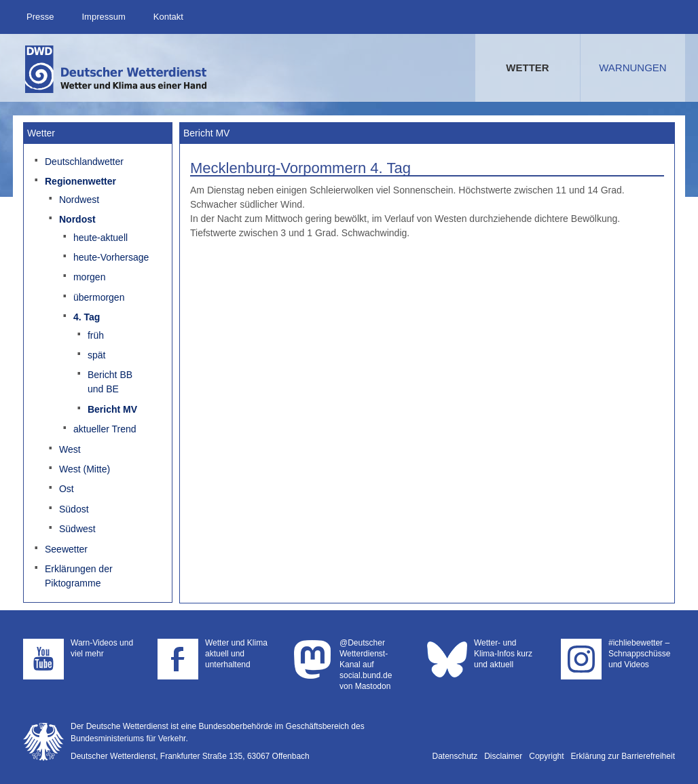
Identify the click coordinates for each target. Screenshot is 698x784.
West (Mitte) (85, 469)
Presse (40, 17)
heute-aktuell (100, 238)
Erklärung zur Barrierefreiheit (623, 756)
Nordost (77, 219)
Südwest (77, 529)
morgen (89, 277)
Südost (74, 509)
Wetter (527, 68)
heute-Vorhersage (111, 257)
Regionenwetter (80, 181)
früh (96, 335)
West (70, 449)
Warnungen (632, 68)
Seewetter (66, 549)
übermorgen (99, 297)
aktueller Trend (105, 429)
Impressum (103, 17)
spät (96, 355)
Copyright (546, 756)
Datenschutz (455, 756)
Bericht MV (112, 409)
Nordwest (79, 200)
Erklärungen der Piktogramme (79, 576)
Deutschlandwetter (84, 162)
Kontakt (168, 17)
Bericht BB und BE (110, 382)
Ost (67, 489)
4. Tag (87, 317)
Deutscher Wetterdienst (117, 69)
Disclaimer (503, 756)
